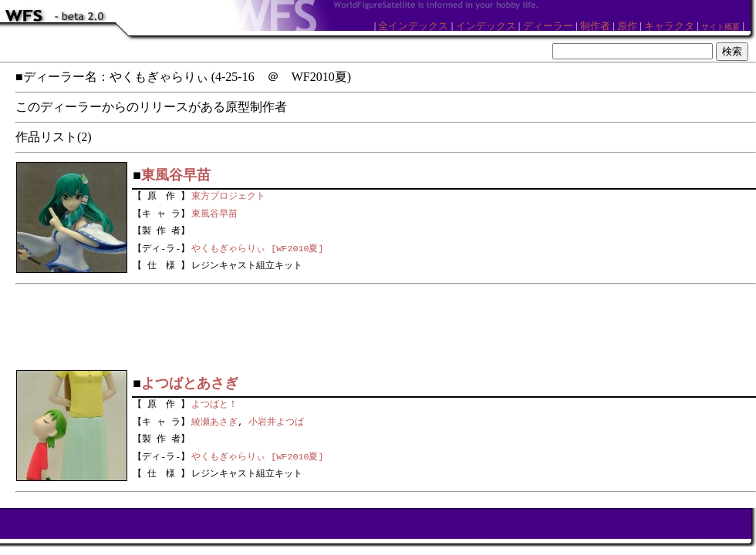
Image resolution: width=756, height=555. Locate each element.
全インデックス (413, 26)
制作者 (595, 26)
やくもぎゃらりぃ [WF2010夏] (257, 248)
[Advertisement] (386, 327)
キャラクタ (669, 26)
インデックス (486, 26)
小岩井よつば (276, 420)
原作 (627, 26)
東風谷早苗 (214, 212)
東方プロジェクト (228, 194)
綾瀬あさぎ (214, 420)
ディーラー (548, 26)
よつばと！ (214, 402)
